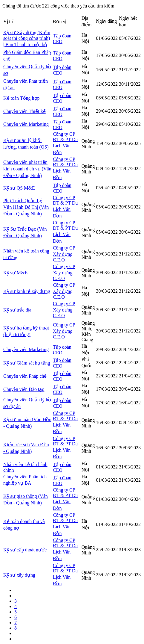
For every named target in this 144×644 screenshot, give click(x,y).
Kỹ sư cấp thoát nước (25, 550)
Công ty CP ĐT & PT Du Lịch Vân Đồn (65, 143)
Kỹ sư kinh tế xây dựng (27, 291)
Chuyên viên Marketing (26, 124)
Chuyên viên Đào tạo (24, 389)
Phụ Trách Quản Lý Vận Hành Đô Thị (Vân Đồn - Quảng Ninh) (26, 207)
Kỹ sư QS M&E (19, 188)
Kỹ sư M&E (15, 273)
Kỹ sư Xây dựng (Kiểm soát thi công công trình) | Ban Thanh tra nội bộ (27, 38)
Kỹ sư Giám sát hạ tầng (27, 363)
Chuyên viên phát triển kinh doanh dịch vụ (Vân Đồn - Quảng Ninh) (27, 169)
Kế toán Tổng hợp (22, 98)
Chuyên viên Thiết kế (24, 111)
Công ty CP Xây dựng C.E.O (64, 254)
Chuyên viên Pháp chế (25, 376)
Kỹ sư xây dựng (19, 575)
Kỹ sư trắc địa (17, 310)
